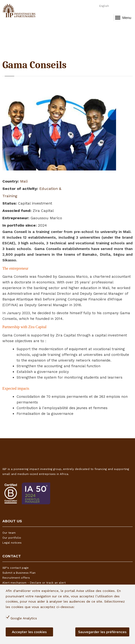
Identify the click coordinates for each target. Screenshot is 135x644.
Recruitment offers (16, 578)
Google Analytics (24, 618)
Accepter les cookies (29, 632)
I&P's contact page (16, 568)
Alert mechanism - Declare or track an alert (34, 583)
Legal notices (12, 543)
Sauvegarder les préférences (102, 632)
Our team (9, 533)
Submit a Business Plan (19, 573)
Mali (24, 181)
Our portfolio (12, 538)
